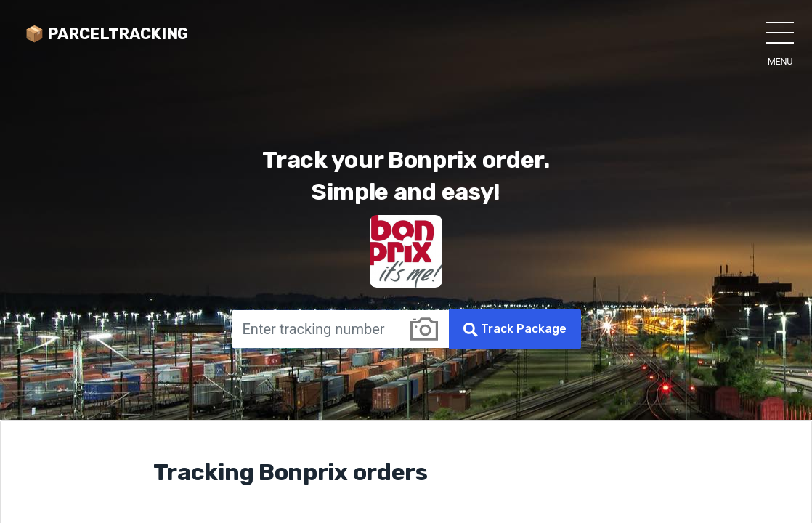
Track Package (515, 329)
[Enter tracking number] (316, 329)
